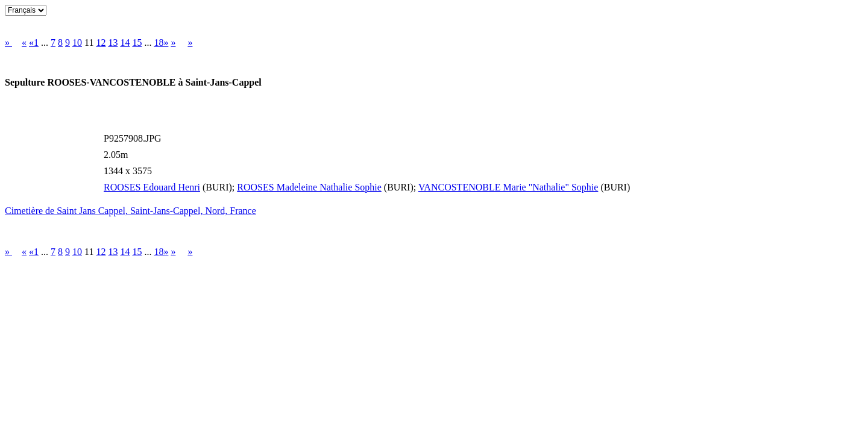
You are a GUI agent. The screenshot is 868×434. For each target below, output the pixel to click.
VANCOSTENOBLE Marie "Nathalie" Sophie (508, 187)
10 (77, 42)
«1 (34, 42)
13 (113, 42)
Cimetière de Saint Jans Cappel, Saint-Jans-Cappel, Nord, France (131, 211)
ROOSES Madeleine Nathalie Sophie (309, 187)
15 (137, 42)
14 (125, 42)
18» (161, 42)
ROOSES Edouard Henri (152, 187)
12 (101, 42)
